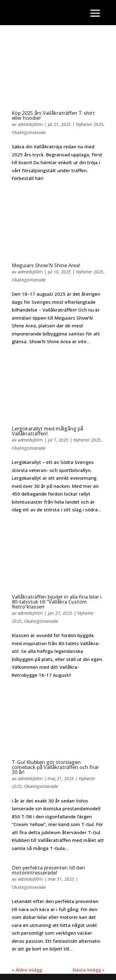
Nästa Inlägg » (89, 970)
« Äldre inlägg (27, 970)
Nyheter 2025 (90, 124)
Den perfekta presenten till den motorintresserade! (48, 870)
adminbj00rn (30, 124)
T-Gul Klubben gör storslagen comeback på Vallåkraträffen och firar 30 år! (55, 767)
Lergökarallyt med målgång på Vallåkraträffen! (47, 431)
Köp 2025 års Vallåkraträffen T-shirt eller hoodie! (53, 115)
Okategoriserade (29, 132)
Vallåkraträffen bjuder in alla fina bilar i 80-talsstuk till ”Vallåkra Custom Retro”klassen (57, 602)
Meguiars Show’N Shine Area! (46, 265)
